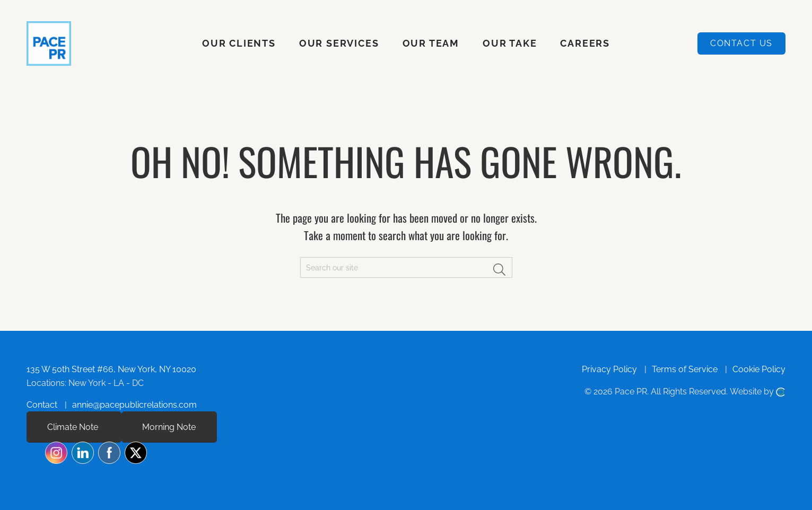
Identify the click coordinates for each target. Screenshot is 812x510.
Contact (42, 405)
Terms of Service (685, 369)
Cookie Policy (759, 369)
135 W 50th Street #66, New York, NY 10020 (111, 369)
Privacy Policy (609, 369)
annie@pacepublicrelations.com (134, 405)
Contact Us (741, 43)
